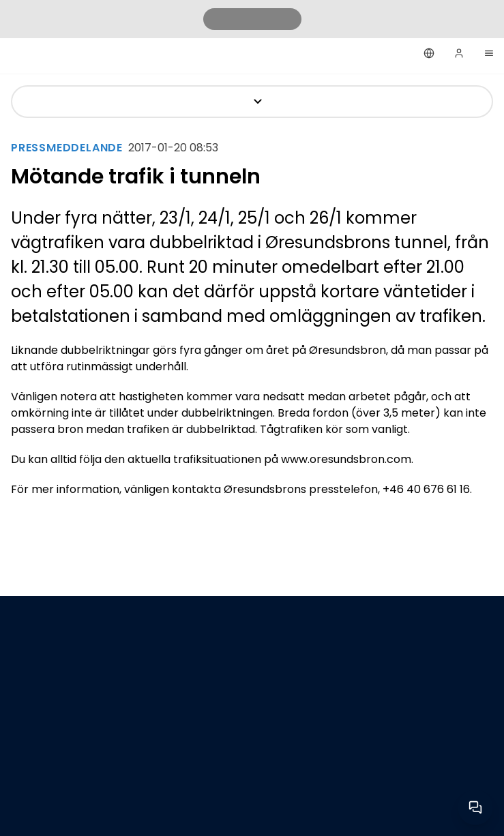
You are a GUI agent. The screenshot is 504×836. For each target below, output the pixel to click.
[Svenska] (429, 53)
